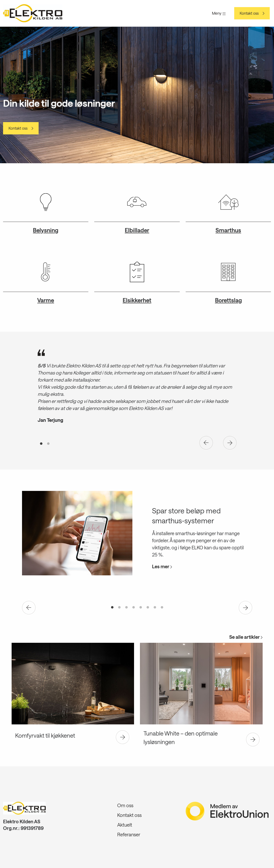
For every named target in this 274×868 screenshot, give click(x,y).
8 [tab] (162, 608)
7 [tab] (155, 608)
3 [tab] (126, 608)
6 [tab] (148, 608)
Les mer (162, 566)
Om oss (125, 805)
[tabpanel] (137, 389)
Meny (219, 13)
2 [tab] (48, 444)
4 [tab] (134, 608)
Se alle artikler (246, 637)
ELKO (197, 547)
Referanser (129, 834)
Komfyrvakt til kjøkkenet (45, 735)
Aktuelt (125, 825)
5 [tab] (141, 608)
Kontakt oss (249, 13)
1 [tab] (41, 444)
